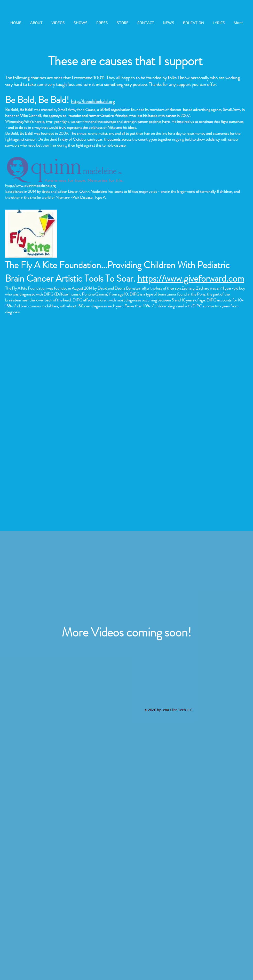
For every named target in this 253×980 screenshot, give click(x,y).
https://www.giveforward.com (191, 278)
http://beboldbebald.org (93, 101)
